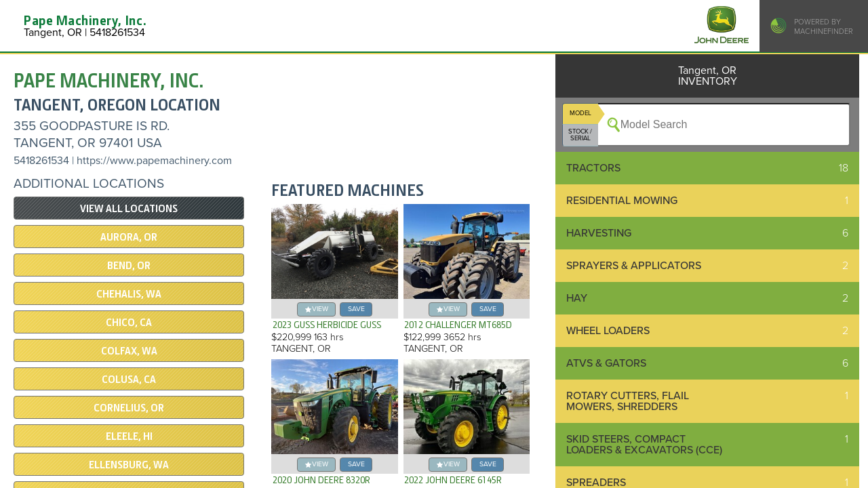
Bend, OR (129, 266)
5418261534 (41, 161)
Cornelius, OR (129, 408)
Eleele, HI (129, 436)
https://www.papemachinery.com (154, 161)
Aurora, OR (129, 237)
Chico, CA (129, 323)
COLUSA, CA (129, 380)
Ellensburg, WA (129, 465)
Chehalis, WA (129, 294)
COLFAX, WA (129, 351)
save (356, 309)
